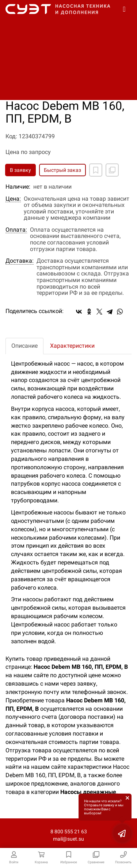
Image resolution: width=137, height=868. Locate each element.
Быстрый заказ (62, 170)
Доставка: (20, 261)
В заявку (20, 170)
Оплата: (16, 230)
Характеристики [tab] (72, 346)
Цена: (13, 199)
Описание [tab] (24, 346)
